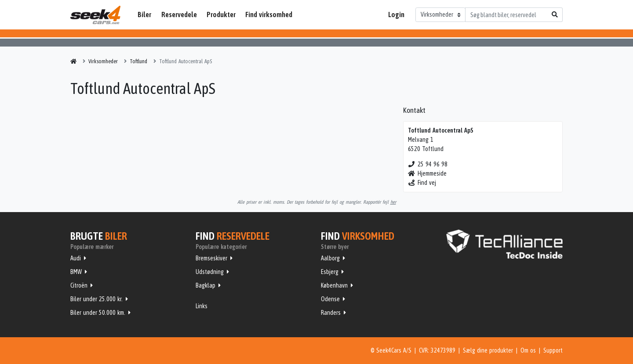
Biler (144, 14)
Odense (330, 299)
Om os (528, 350)
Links (202, 306)
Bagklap (206, 285)
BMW (76, 272)
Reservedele (179, 14)
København (334, 285)
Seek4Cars (95, 15)
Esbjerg (330, 272)
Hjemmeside (427, 173)
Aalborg (330, 258)
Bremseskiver (211, 258)
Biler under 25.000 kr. (96, 299)
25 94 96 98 (428, 164)
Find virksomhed (269, 14)
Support (553, 350)
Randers (331, 313)
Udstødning (210, 272)
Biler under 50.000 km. (98, 313)
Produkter (221, 14)
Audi (76, 258)
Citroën (79, 285)
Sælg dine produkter (488, 350)
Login (396, 14)
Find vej (422, 183)
